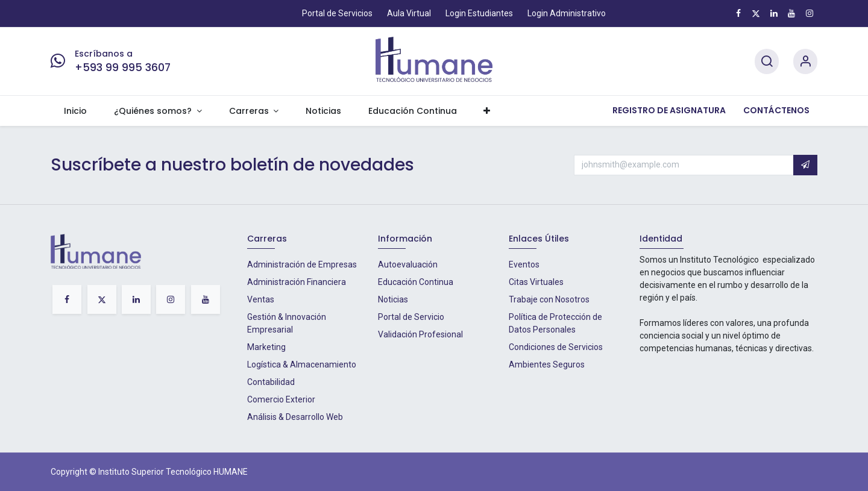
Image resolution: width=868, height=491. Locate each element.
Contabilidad (271, 382)
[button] (805, 165)
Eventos (524, 264)
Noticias (393, 299)
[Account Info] (805, 62)
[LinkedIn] (774, 13)
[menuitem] (76, 111)
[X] (756, 13)
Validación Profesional (420, 334)
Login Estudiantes (479, 13)
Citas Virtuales (536, 282)
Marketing (266, 347)
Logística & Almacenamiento (302, 364)
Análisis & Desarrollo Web (295, 417)
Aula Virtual (409, 13)
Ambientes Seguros (547, 364)
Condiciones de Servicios (556, 347)
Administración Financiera (297, 282)
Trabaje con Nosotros (549, 299)
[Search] (767, 62)
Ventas (261, 299)
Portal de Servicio (411, 317)
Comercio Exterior (281, 399)
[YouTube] (791, 13)
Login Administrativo (567, 13)
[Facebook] (738, 13)
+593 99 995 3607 (123, 67)
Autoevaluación (408, 264)
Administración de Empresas (302, 264)
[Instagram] (810, 13)
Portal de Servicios (337, 13)
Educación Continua (416, 282)
